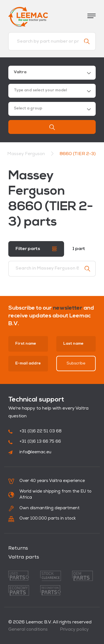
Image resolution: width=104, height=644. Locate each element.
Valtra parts (24, 557)
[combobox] (52, 73)
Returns (18, 548)
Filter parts (36, 249)
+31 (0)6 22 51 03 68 (35, 431)
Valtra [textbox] (20, 72)
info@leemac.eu (30, 452)
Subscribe (76, 363)
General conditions (28, 630)
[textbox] (52, 91)
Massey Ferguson (27, 154)
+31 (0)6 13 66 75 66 (35, 442)
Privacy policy (74, 630)
